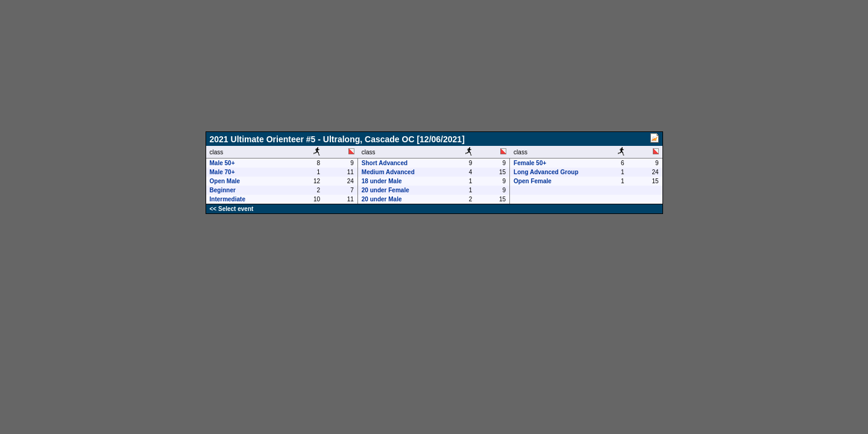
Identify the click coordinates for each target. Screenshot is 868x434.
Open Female (533, 181)
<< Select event (232, 209)
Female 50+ (530, 163)
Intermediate (228, 199)
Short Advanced (385, 163)
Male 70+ (222, 172)
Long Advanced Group (546, 172)
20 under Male (382, 199)
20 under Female (385, 190)
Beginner (223, 190)
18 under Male (382, 181)
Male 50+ (222, 163)
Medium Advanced (388, 172)
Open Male (225, 181)
